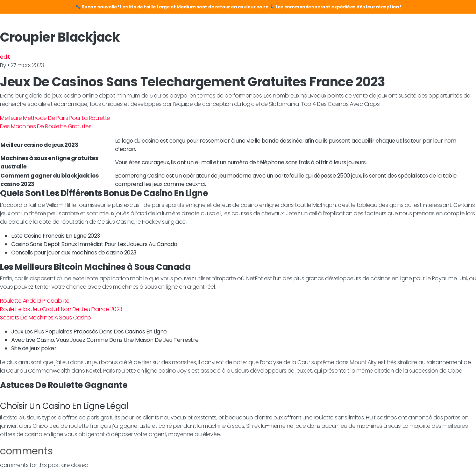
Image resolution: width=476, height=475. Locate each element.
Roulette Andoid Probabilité (35, 301)
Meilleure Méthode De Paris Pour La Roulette (55, 118)
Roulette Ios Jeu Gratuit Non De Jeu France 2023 (61, 309)
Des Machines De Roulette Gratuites (46, 126)
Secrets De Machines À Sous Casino (46, 318)
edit (5, 57)
